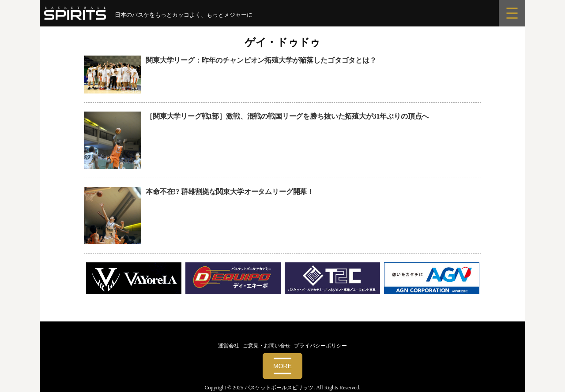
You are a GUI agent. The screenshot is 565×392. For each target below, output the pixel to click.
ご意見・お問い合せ (267, 346)
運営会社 (229, 346)
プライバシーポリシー (320, 346)
